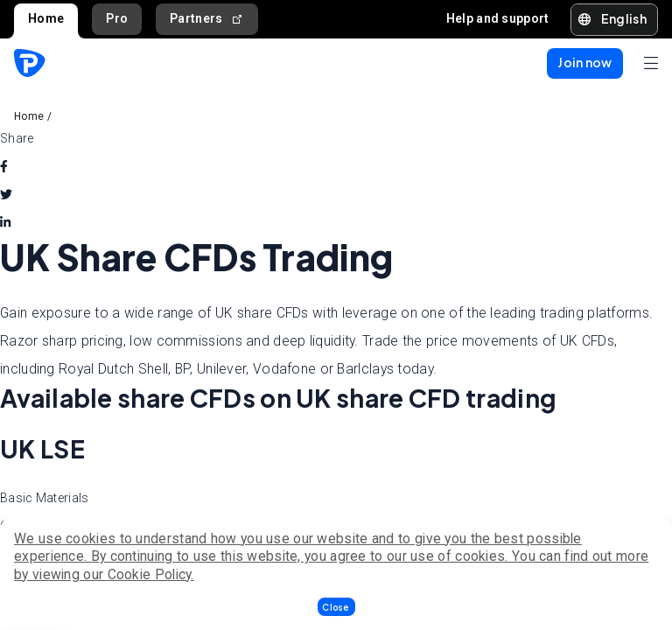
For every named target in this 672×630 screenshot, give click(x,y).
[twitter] (6, 194)
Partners (207, 19)
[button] (336, 607)
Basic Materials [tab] (45, 498)
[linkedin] (5, 222)
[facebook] (4, 166)
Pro (117, 18)
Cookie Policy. (151, 574)
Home (46, 18)
